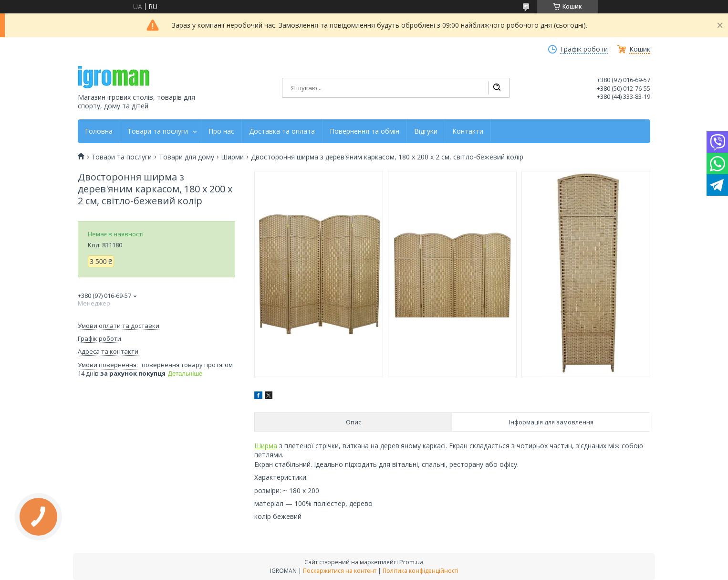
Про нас (221, 131)
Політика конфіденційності (421, 571)
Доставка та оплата (282, 131)
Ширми (232, 157)
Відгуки (426, 131)
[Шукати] (497, 88)
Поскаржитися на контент (340, 571)
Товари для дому (187, 157)
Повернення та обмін (364, 131)
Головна (99, 131)
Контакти (468, 131)
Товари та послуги (158, 131)
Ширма (266, 446)
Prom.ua (411, 562)
